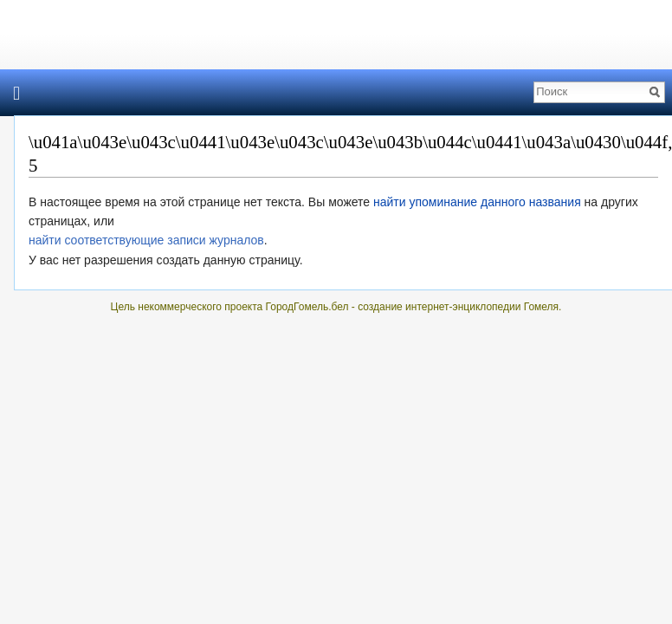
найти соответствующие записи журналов (146, 240)
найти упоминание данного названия (477, 202)
